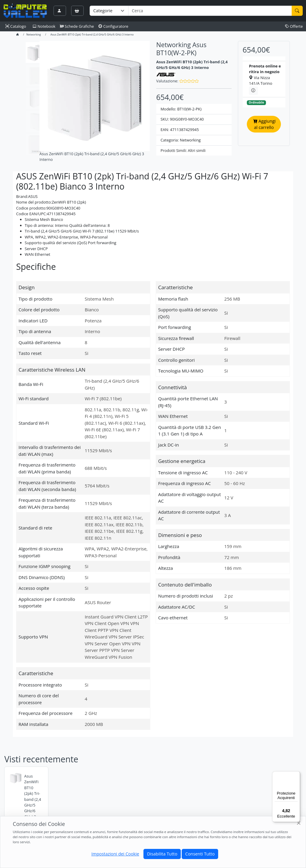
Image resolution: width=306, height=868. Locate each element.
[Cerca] (297, 11)
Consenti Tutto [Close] (200, 854)
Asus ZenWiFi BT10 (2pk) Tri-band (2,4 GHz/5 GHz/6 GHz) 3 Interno (33, 799)
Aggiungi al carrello (264, 124)
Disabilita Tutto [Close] (162, 854)
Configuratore (113, 26)
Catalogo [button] (16, 26)
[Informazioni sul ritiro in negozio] (253, 91)
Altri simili (197, 150)
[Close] (299, 823)
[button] (189, 81)
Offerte (294, 26)
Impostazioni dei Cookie (115, 854)
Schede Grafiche (77, 26)
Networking (34, 34)
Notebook (44, 26)
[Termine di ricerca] (210, 11)
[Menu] (296, 775)
